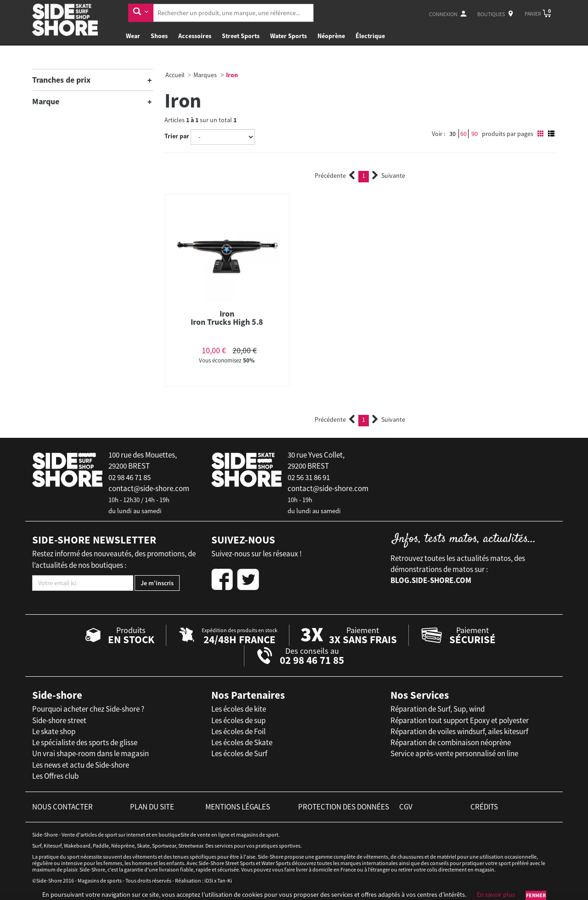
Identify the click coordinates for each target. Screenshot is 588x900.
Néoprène (331, 36)
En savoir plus (496, 894)
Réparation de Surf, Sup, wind (438, 709)
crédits (484, 807)
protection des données (344, 807)
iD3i (209, 880)
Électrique (370, 36)
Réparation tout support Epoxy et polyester (460, 720)
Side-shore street (59, 720)
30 (452, 134)
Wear (133, 36)
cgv (406, 807)
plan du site (152, 807)
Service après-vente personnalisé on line (454, 753)
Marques (205, 75)
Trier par (177, 136)
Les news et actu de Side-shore (81, 765)
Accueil (175, 75)
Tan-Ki (225, 880)
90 (475, 134)
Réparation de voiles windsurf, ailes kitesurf (459, 731)
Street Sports (241, 36)
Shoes (159, 36)
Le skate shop (54, 731)
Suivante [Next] (389, 175)
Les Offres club (55, 776)
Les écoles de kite (239, 709)
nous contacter (62, 807)
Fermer (536, 895)
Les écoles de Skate (242, 742)
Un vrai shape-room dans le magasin (90, 753)
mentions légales (238, 807)
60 (464, 134)
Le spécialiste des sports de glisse (85, 742)
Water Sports (288, 36)
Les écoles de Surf (239, 753)
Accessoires (195, 36)
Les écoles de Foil (238, 731)
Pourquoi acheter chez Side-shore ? (88, 709)
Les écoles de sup (238, 720)
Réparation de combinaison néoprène (451, 742)
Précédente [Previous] (335, 175)
